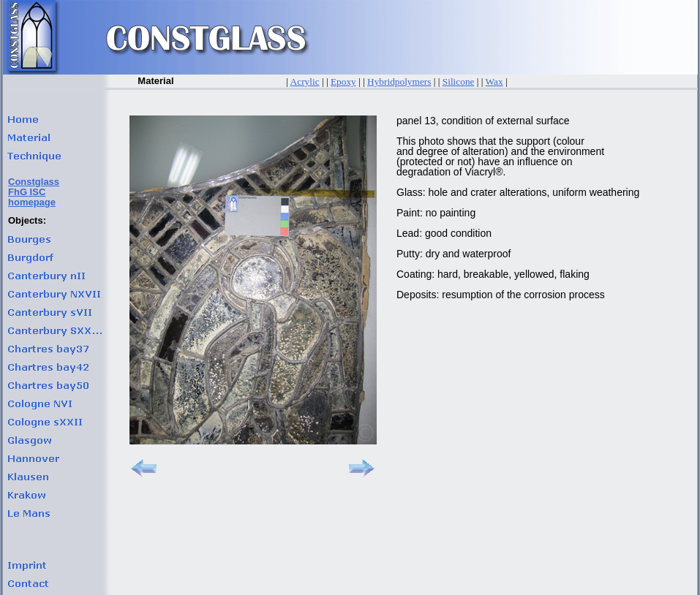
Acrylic (305, 82)
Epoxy (343, 82)
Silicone (459, 82)
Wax (494, 82)
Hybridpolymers (399, 82)
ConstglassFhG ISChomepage (34, 192)
